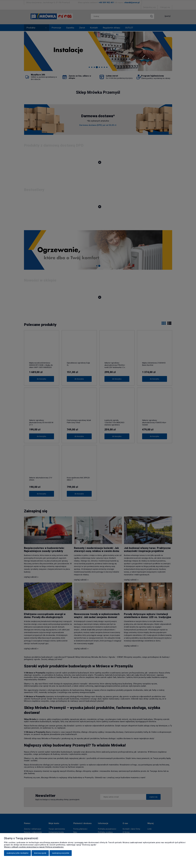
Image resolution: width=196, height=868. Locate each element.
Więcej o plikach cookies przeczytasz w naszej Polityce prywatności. (34, 847)
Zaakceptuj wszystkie (61, 853)
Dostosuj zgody (40, 853)
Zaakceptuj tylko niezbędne (17, 853)
